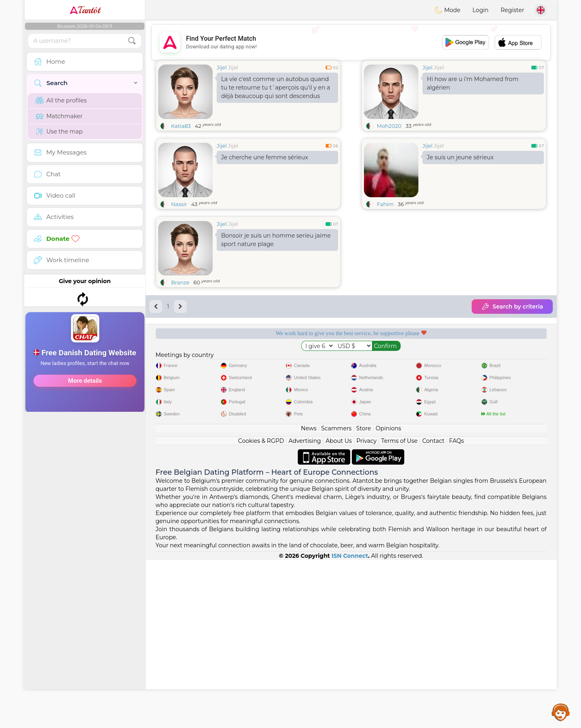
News (309, 597)
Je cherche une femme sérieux (264, 157)
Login (481, 10)
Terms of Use (399, 609)
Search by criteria (512, 307)
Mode (447, 10)
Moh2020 (389, 126)
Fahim (385, 204)
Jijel (222, 67)
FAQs (457, 609)
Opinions (388, 597)
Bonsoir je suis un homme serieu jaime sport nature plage (276, 240)
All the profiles (61, 100)
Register (512, 10)
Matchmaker (59, 116)
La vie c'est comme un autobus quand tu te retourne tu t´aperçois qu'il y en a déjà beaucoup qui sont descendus (276, 88)
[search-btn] (132, 41)
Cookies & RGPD (261, 609)
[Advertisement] (85, 324)
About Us (339, 609)
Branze (180, 282)
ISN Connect (350, 724)
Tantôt (85, 10)
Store (364, 597)
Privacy (366, 609)
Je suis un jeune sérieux (460, 157)
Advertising (305, 609)
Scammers (336, 597)
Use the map (59, 131)
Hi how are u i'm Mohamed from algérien (473, 83)
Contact (433, 609)
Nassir (179, 204)
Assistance (561, 712)
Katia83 (181, 126)
